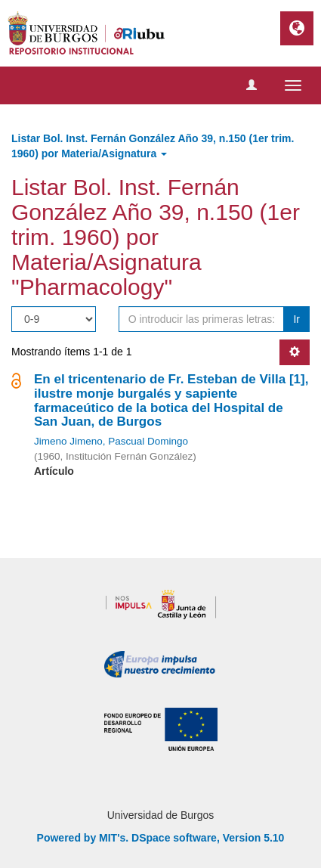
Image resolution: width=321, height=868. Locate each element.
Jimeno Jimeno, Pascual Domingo (111, 441)
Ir (296, 319)
